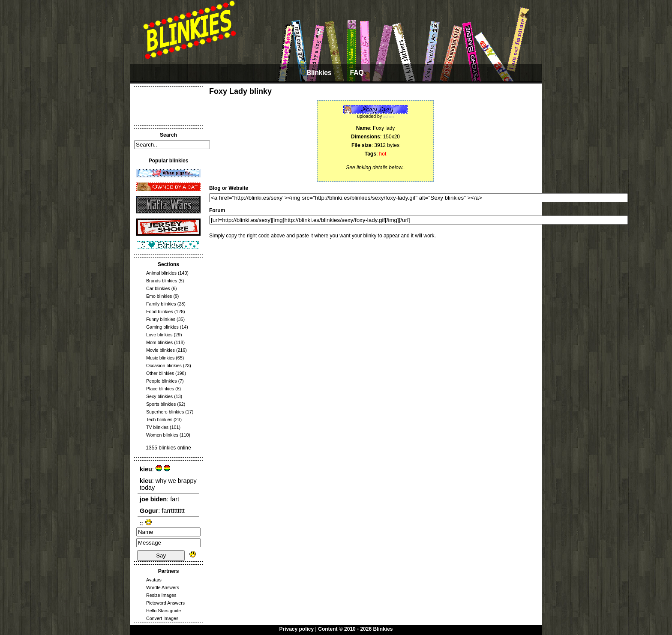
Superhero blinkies (165, 412)
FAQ (357, 73)
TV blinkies (157, 427)
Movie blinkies (160, 350)
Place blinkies (160, 389)
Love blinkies (159, 335)
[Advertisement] (168, 106)
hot (383, 154)
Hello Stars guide (163, 611)
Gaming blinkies (162, 327)
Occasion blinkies (164, 365)
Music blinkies (160, 358)
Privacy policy (297, 629)
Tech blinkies (159, 419)
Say (161, 556)
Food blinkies (160, 312)
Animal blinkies (161, 273)
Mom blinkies (159, 342)
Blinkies (319, 73)
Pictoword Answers (165, 603)
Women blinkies (162, 435)
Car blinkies (158, 288)
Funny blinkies (161, 319)
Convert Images (162, 618)
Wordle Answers (163, 587)
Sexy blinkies (159, 396)
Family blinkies (161, 304)
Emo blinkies (159, 296)
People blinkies (162, 381)
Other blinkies (160, 373)
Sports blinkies (161, 404)
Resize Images (161, 595)
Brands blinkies (162, 281)
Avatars (154, 580)
